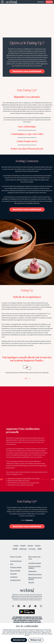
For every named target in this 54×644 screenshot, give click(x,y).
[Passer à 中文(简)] (15, 549)
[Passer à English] (16, 546)
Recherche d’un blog (35, 574)
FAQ (12, 564)
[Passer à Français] (30, 546)
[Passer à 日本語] (39, 549)
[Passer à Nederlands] (23, 549)
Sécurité (31, 582)
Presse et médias (16, 567)
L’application (32, 571)
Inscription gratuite (35, 563)
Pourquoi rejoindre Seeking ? (34, 567)
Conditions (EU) (15, 580)
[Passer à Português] (32, 549)
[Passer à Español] (23, 546)
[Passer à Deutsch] (38, 546)
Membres (40, 2)
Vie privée (13, 574)
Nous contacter (15, 571)
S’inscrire (49, 2)
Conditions (14, 577)
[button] (24, 379)
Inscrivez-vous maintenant (27, 71)
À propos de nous (16, 561)
